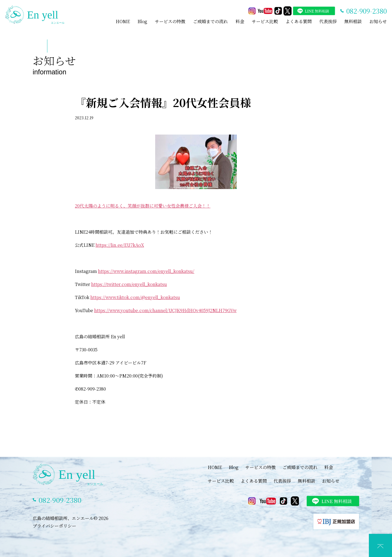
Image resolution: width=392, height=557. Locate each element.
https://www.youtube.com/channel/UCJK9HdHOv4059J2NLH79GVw (165, 310)
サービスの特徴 (170, 21)
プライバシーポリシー (54, 526)
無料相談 (353, 21)
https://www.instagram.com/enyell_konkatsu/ (146, 271)
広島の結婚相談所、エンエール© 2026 (71, 518)
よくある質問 (299, 21)
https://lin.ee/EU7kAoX (120, 245)
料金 (240, 21)
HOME (123, 21)
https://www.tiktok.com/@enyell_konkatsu (135, 297)
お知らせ (378, 21)
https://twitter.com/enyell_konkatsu (129, 284)
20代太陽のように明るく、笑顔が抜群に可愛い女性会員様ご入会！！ (143, 206)
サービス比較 (265, 21)
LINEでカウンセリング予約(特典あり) (200, 551)
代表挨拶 (328, 21)
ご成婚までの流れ (210, 21)
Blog (142, 21)
